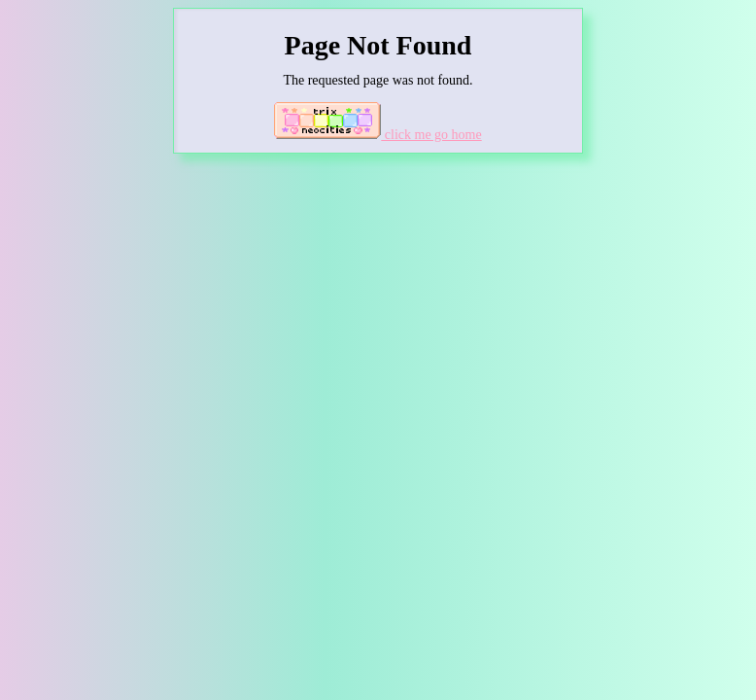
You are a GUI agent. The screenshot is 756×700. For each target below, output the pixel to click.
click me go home (378, 135)
